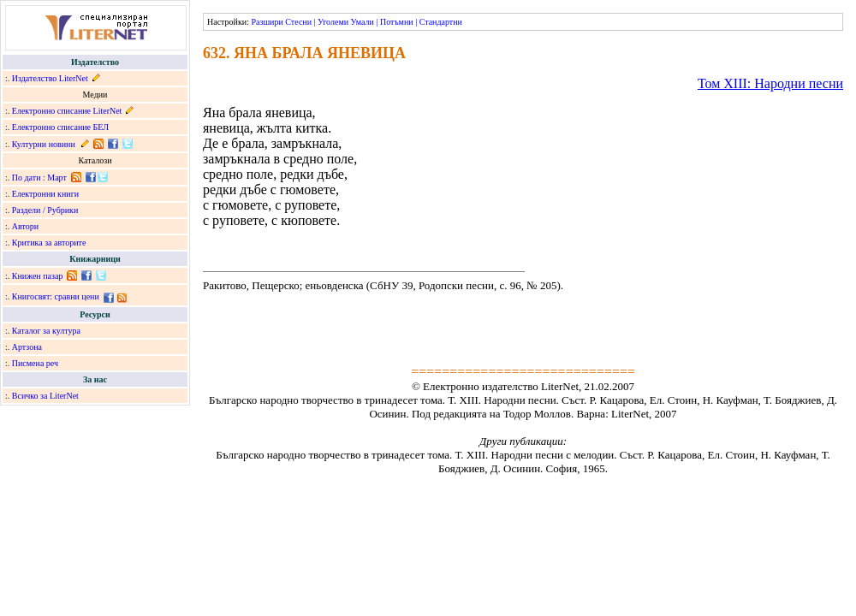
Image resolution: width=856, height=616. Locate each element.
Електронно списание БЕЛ (60, 127)
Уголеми (333, 22)
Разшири (267, 22)
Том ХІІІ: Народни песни (770, 83)
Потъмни (397, 22)
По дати (27, 178)
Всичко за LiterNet (45, 396)
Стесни (298, 22)
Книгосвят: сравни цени (56, 296)
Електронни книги (45, 194)
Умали (363, 22)
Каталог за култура (46, 331)
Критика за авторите (49, 243)
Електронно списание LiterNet (67, 111)
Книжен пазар (38, 276)
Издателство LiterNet (50, 78)
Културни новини (44, 144)
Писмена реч (35, 363)
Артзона (27, 347)
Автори (25, 226)
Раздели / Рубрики (45, 210)
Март (57, 178)
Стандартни (441, 22)
